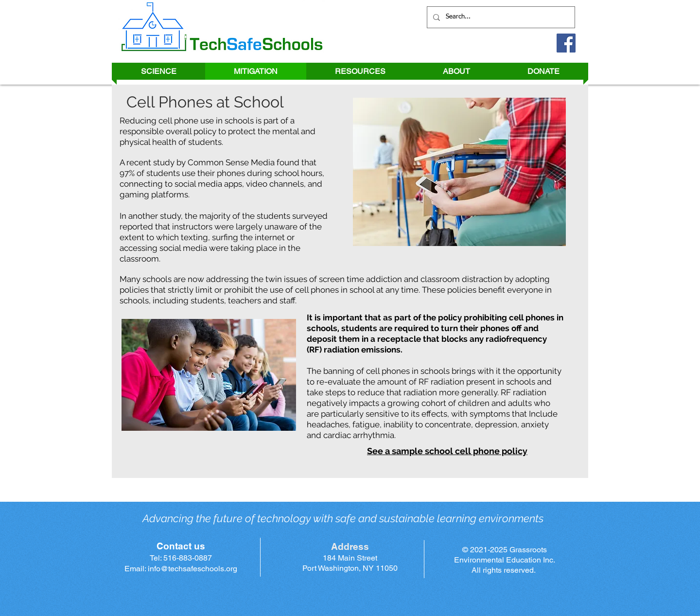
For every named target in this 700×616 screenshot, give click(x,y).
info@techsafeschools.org (192, 569)
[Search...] (500, 17)
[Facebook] (566, 43)
